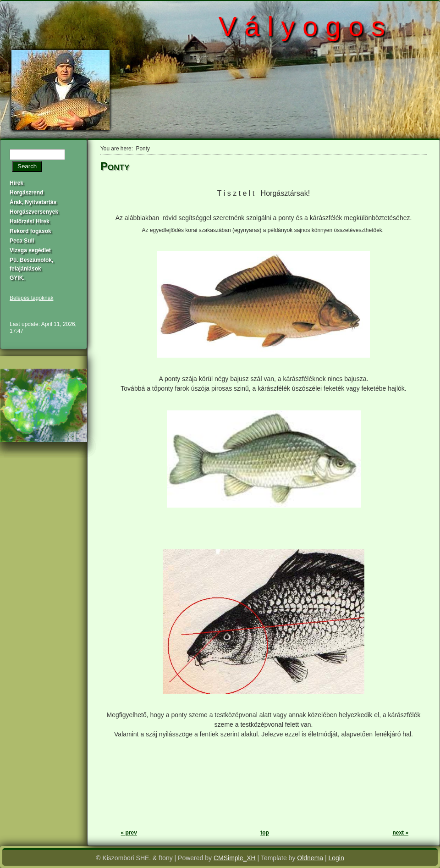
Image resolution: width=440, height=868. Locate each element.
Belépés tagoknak (31, 298)
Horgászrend (26, 193)
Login (336, 858)
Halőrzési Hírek (30, 221)
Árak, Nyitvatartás (33, 202)
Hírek (16, 183)
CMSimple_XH (235, 858)
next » (400, 833)
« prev (129, 833)
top (265, 833)
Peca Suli (22, 241)
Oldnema (310, 858)
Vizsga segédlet (30, 250)
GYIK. (17, 278)
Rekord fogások (30, 231)
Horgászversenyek (34, 212)
